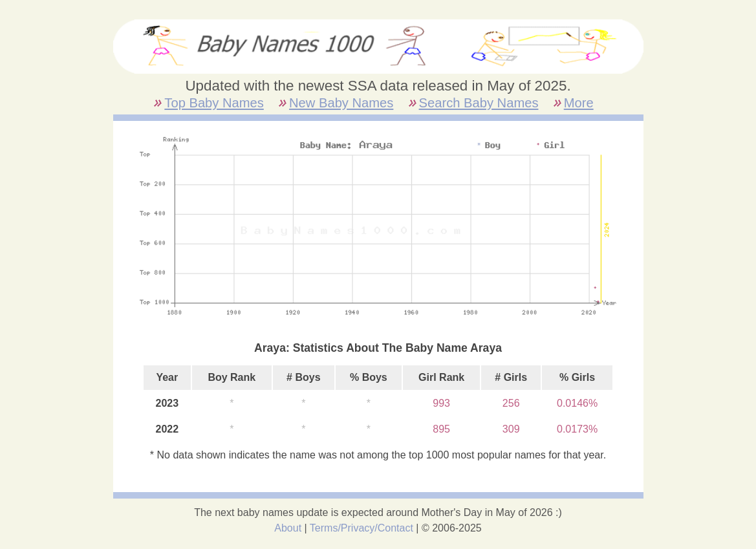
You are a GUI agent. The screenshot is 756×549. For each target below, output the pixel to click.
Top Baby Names (214, 103)
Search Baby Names (479, 103)
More (579, 103)
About (288, 528)
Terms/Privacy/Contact (362, 528)
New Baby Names (341, 103)
